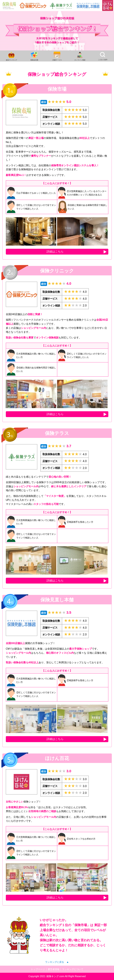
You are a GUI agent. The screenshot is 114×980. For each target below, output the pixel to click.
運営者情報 (53, 969)
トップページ (37, 969)
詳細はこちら (55, 252)
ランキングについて (74, 969)
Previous (8, 231)
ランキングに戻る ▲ (57, 962)
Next (105, 231)
